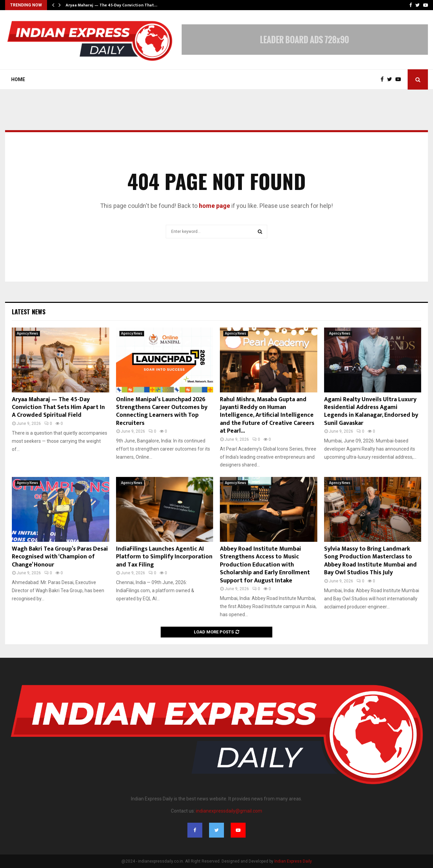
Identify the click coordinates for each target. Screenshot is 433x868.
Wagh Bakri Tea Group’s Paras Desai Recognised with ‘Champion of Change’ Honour (60, 557)
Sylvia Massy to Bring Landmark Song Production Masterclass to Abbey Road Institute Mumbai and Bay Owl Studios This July (370, 561)
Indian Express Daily (293, 861)
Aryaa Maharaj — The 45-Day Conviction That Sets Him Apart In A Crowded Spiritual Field (58, 407)
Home (18, 79)
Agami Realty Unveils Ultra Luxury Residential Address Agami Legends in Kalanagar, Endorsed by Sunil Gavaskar (371, 411)
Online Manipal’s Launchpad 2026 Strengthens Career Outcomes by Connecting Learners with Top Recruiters (162, 411)
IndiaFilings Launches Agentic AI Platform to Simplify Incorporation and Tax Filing (164, 557)
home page (214, 206)
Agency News (28, 333)
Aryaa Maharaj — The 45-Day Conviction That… (111, 5)
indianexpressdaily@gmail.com (229, 811)
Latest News (29, 312)
